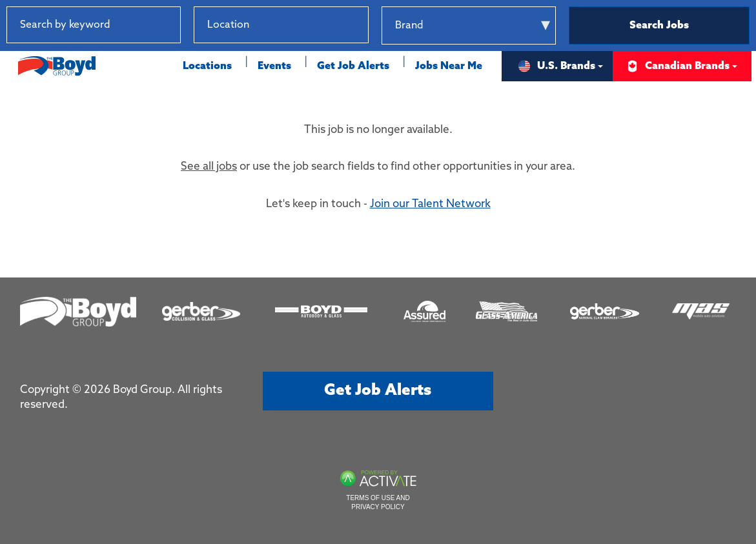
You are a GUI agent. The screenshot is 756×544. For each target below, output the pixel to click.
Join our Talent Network (430, 204)
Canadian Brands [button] (678, 66)
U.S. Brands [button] (557, 66)
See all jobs (209, 167)
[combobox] (281, 25)
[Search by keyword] (94, 25)
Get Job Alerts (353, 66)
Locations (207, 66)
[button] (358, 25)
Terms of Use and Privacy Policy (378, 502)
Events (274, 66)
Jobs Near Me (449, 66)
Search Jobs (659, 25)
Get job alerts (378, 391)
